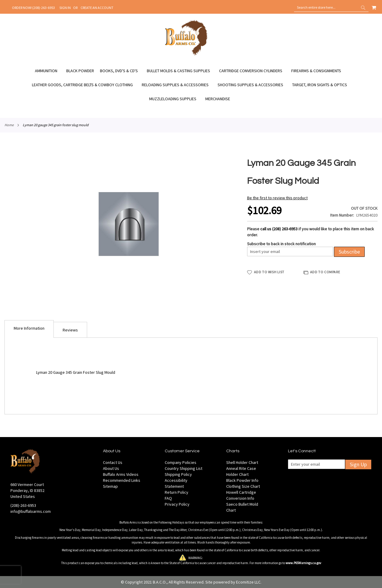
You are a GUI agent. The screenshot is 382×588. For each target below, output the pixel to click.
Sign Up (358, 464)
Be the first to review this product (277, 198)
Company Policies (181, 462)
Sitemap (110, 486)
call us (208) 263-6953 (279, 229)
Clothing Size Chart (243, 486)
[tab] (29, 329)
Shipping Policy (178, 474)
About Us (111, 468)
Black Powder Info (242, 480)
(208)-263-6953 (23, 505)
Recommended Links (122, 480)
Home (9, 125)
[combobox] (331, 7)
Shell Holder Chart (242, 462)
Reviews (70, 330)
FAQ (168, 498)
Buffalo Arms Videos (121, 474)
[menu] (191, 85)
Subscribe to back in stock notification (281, 244)
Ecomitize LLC (248, 582)
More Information (29, 328)
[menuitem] (49, 71)
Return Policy (177, 492)
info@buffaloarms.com (31, 511)
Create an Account (97, 8)
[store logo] (187, 55)
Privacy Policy (177, 504)
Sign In (65, 8)
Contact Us (113, 462)
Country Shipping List (184, 468)
